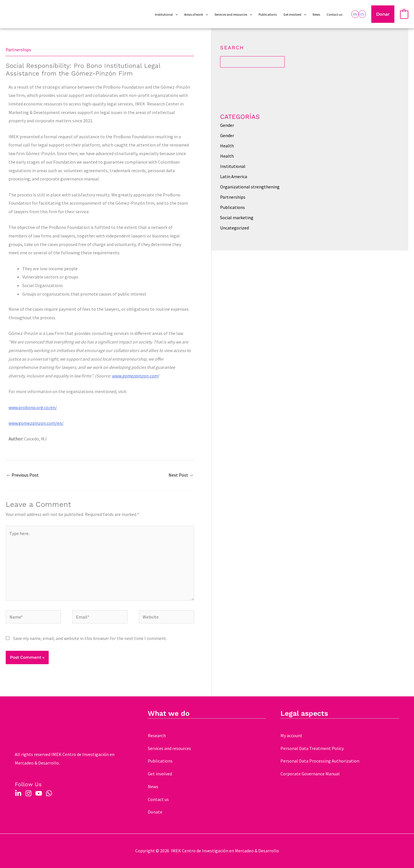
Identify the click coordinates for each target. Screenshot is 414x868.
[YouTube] (39, 793)
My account (291, 735)
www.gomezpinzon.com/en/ (36, 423)
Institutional (233, 166)
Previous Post (22, 475)
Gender (227, 125)
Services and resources (169, 748)
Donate (155, 812)
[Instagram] (28, 793)
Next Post (181, 475)
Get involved (160, 774)
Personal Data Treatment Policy (312, 748)
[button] (383, 14)
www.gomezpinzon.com (135, 376)
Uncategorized (234, 228)
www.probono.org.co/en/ (33, 407)
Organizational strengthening (250, 187)
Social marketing (237, 217)
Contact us (158, 799)
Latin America (234, 176)
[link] (355, 14)
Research (157, 735)
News (153, 786)
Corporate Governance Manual (310, 774)
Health (227, 146)
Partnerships (18, 50)
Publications (232, 207)
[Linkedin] (18, 793)
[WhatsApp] (49, 793)
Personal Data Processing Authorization (320, 761)
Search (232, 47)
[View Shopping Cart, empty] (404, 14)
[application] (175, 15)
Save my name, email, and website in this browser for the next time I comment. (90, 638)
